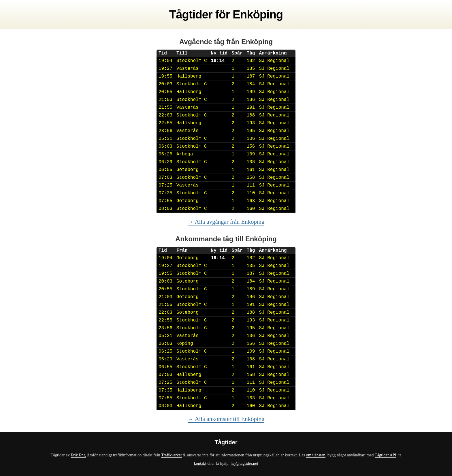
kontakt (200, 463)
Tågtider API (386, 455)
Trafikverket (172, 455)
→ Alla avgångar (226, 222)
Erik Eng (78, 455)
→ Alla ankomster (226, 419)
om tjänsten (316, 455)
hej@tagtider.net (244, 463)
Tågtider (191, 14)
